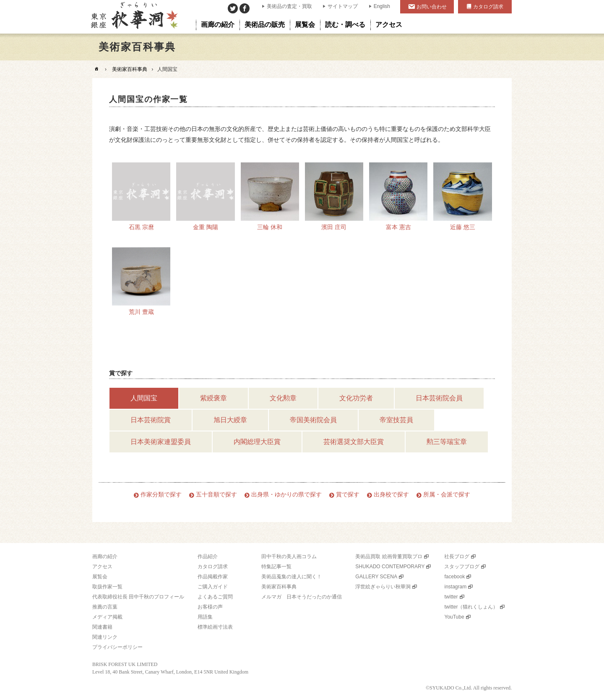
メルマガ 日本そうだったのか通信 (302, 597)
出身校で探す (391, 495)
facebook (454, 577)
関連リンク (105, 637)
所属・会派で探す (447, 495)
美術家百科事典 (130, 69)
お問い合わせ (432, 7)
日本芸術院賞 (151, 420)
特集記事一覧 (276, 567)
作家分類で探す (161, 495)
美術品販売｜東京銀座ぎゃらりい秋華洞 (134, 17)
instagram (455, 587)
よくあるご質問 (215, 597)
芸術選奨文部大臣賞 (354, 442)
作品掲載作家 (213, 577)
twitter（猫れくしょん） (471, 607)
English (382, 6)
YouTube (454, 617)
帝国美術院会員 (313, 420)
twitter (451, 597)
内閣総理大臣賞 (257, 442)
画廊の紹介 (105, 556)
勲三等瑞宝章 (447, 442)
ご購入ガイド (213, 587)
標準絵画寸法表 (215, 627)
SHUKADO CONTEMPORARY (390, 567)
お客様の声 (210, 607)
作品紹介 (208, 556)
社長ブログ (457, 556)
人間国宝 (144, 398)
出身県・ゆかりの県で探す (286, 495)
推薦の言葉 (105, 607)
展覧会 (100, 577)
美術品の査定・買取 (289, 6)
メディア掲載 (107, 617)
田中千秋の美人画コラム (289, 556)
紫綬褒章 (213, 398)
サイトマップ (343, 6)
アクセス (102, 567)
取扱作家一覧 (107, 587)
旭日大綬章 (230, 420)
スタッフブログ (462, 567)
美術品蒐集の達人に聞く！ (292, 577)
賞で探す (348, 495)
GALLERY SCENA (376, 577)
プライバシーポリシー (117, 647)
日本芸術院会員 (439, 398)
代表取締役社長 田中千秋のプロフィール (138, 597)
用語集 (205, 617)
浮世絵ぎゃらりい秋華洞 (383, 587)
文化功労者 (356, 398)
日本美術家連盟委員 (161, 442)
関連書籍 (102, 627)
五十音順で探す (216, 495)
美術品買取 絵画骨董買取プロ (389, 556)
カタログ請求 (488, 7)
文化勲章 (283, 398)
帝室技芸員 (396, 420)
